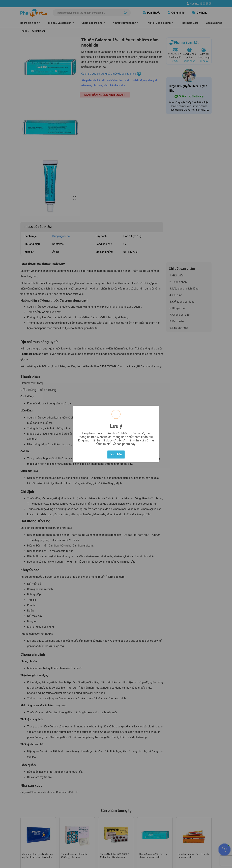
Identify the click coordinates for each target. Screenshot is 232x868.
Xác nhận (116, 454)
